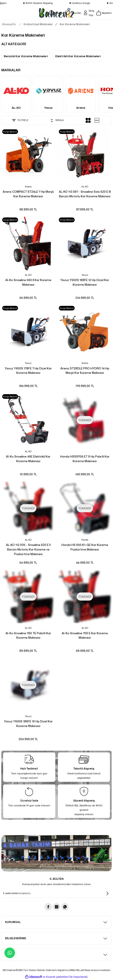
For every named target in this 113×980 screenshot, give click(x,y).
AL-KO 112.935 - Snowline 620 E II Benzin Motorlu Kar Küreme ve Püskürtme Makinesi (28, 549)
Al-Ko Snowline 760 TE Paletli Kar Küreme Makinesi (28, 635)
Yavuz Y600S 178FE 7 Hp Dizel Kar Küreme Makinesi (28, 371)
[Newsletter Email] (56, 893)
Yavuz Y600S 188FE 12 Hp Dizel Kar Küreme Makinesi (85, 282)
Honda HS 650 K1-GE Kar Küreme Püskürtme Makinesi (85, 547)
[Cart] (104, 13)
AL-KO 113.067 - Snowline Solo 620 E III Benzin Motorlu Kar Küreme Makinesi (85, 194)
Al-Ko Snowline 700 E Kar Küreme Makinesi (85, 635)
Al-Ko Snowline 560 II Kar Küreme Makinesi (28, 282)
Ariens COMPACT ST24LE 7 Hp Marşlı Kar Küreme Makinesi (28, 194)
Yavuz (85, 275)
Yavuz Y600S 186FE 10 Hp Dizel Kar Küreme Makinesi (28, 724)
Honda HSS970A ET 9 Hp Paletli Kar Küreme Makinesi (85, 459)
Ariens (28, 187)
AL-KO (85, 187)
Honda (85, 540)
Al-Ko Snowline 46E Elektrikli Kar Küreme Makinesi (28, 459)
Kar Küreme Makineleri (75, 24)
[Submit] (107, 893)
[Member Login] (89, 13)
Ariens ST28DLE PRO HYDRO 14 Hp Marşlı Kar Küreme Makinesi (85, 371)
